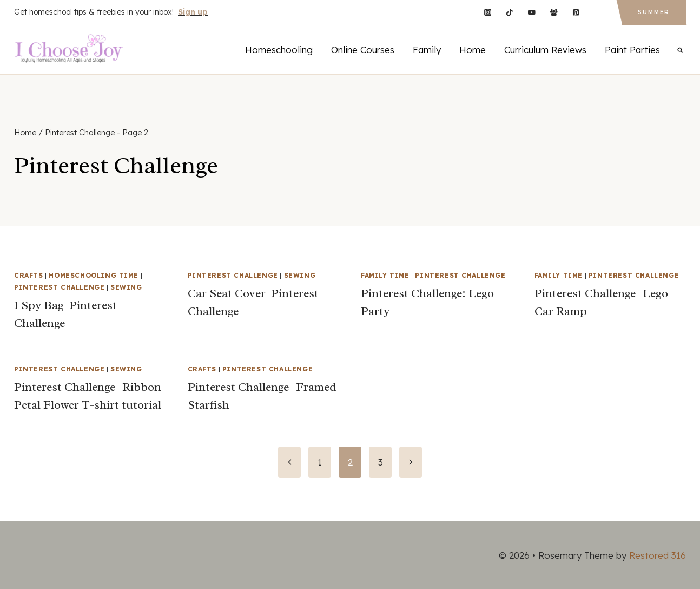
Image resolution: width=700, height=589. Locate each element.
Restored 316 (658, 555)
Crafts (29, 275)
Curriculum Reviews (545, 50)
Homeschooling (279, 50)
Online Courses (363, 50)
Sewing (126, 287)
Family (427, 50)
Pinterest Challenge (59, 287)
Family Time (385, 275)
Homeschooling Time (94, 275)
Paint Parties (632, 50)
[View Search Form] (680, 50)
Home (473, 50)
